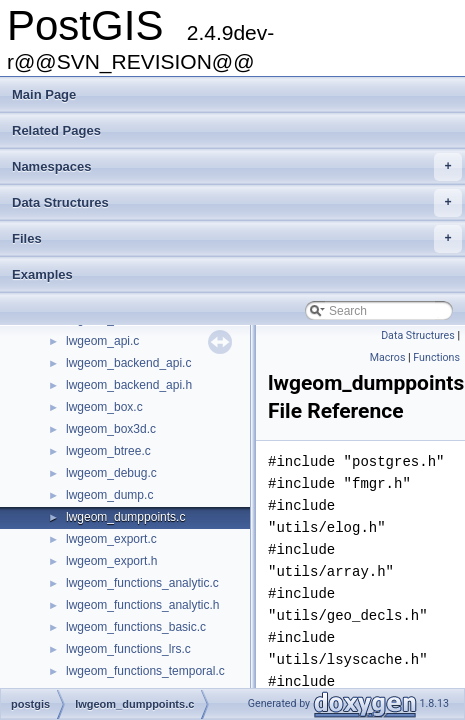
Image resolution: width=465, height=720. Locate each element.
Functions (436, 357)
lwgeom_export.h (111, 561)
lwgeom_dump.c (109, 495)
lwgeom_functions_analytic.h (142, 605)
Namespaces (237, 167)
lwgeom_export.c (111, 539)
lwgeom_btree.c (108, 451)
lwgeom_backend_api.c (128, 363)
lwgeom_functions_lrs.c (128, 649)
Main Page (44, 94)
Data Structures (237, 203)
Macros (388, 357)
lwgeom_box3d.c (111, 429)
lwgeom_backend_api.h (129, 385)
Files (237, 239)
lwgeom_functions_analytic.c (142, 583)
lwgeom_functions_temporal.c (145, 671)
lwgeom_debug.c (111, 473)
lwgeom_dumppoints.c (125, 517)
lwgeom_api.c (102, 341)
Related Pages (56, 130)
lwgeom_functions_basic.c (136, 627)
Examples (42, 274)
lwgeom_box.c (104, 407)
